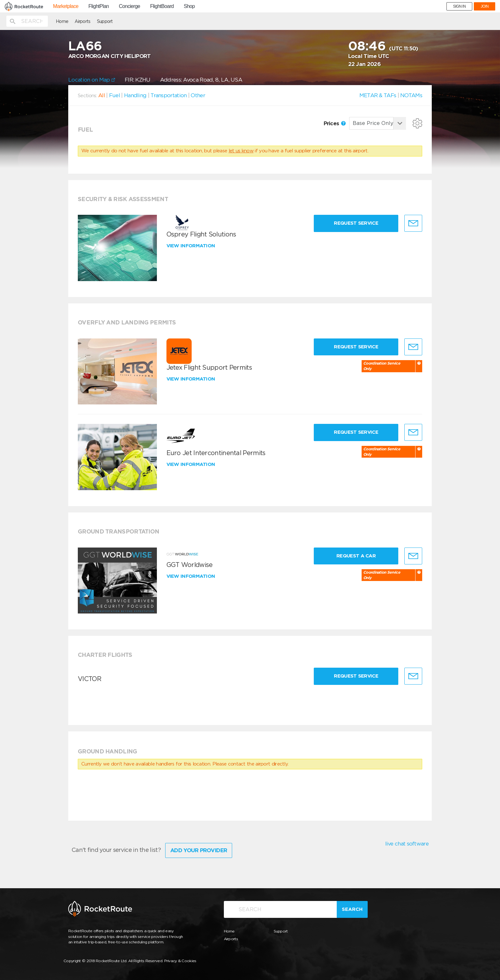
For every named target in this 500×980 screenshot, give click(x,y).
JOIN (485, 6)
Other (198, 95)
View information (191, 246)
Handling (135, 95)
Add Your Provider (199, 850)
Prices (335, 123)
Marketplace (66, 6)
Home (62, 21)
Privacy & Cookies (180, 961)
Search (352, 909)
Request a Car (356, 556)
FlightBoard (162, 6)
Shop (189, 6)
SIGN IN (460, 6)
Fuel (114, 95)
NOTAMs (411, 95)
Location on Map (92, 80)
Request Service (356, 223)
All (102, 95)
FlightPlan (99, 6)
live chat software (407, 844)
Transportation (169, 95)
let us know (241, 151)
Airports (82, 21)
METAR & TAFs (378, 95)
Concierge (130, 6)
